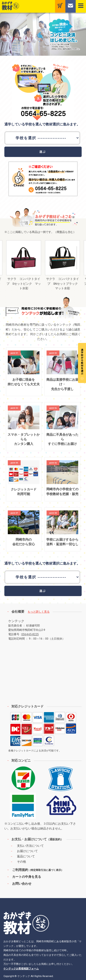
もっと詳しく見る (39, 612)
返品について (26, 856)
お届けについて (27, 851)
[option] (26, 266)
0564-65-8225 (30, 634)
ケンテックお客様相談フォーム (21, 969)
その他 (21, 862)
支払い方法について (30, 846)
